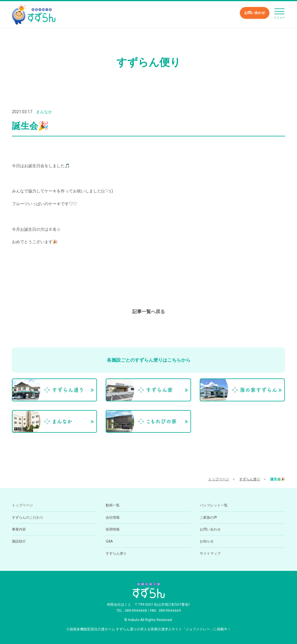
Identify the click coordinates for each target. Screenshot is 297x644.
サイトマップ (210, 553)
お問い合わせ (255, 13)
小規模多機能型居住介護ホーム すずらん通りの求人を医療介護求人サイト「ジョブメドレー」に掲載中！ (148, 629)
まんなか (44, 112)
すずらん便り (250, 479)
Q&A (109, 541)
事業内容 (19, 529)
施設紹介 (19, 541)
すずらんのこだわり (28, 517)
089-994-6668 (136, 611)
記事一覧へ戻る (149, 312)
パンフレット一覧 (214, 505)
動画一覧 (113, 505)
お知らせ (207, 541)
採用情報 (113, 529)
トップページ (219, 479)
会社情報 (113, 517)
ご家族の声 (208, 517)
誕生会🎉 (278, 479)
